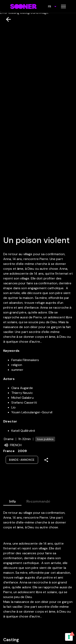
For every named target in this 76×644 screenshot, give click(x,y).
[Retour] (7, 19)
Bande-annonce (22, 460)
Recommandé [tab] (38, 501)
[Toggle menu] (63, 6)
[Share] (46, 460)
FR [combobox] (50, 6)
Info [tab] (12, 501)
